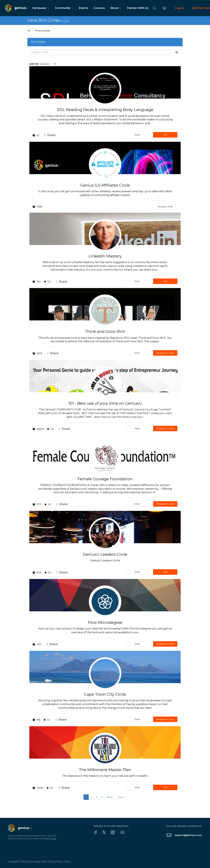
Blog (44, 862)
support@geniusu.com (188, 835)
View (137, 135)
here (54, 839)
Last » (121, 797)
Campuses (41, 8)
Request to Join (165, 353)
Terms (67, 862)
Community (64, 8)
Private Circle (165, 207)
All (29, 31)
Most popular (43, 31)
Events (84, 8)
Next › (110, 797)
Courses (99, 8)
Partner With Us (138, 8)
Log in (180, 8)
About (116, 8)
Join (165, 135)
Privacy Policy (55, 862)
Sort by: (34, 64)
